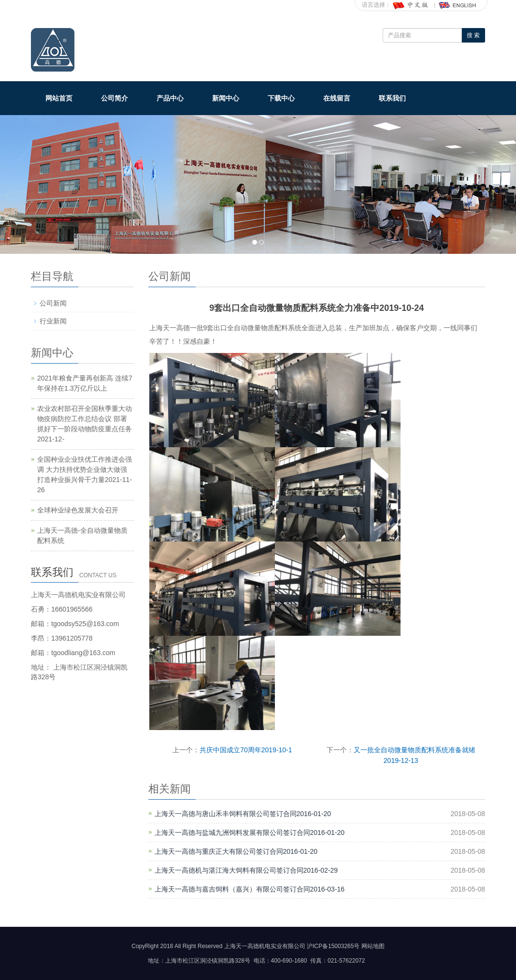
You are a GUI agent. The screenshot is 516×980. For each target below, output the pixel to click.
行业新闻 (53, 321)
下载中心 (281, 98)
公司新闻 (53, 303)
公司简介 (115, 98)
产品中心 (170, 98)
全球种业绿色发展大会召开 (78, 510)
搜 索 (473, 35)
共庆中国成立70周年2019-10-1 (246, 750)
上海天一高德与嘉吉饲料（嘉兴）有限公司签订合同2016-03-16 (250, 889)
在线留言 (337, 98)
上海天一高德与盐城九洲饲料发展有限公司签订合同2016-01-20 (250, 833)
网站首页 (59, 98)
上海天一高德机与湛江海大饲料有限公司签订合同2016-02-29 (246, 870)
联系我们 (392, 98)
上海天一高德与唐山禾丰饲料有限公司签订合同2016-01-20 (243, 814)
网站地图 (373, 946)
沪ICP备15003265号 (333, 946)
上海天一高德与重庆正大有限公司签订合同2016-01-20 (236, 851)
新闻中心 (226, 98)
